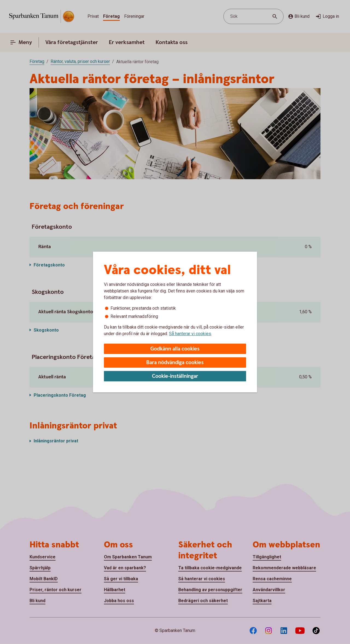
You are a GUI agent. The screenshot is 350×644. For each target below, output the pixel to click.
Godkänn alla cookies (175, 349)
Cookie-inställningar (175, 376)
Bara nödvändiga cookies (175, 363)
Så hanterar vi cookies (190, 334)
